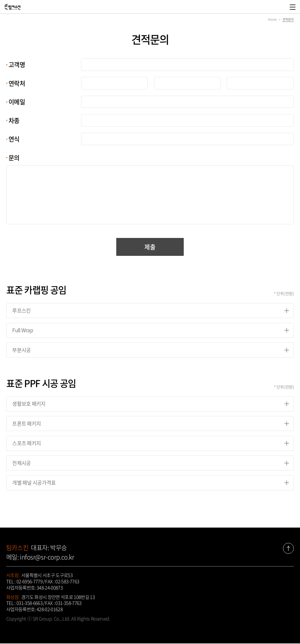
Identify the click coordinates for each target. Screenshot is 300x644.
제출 (150, 247)
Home (272, 19)
